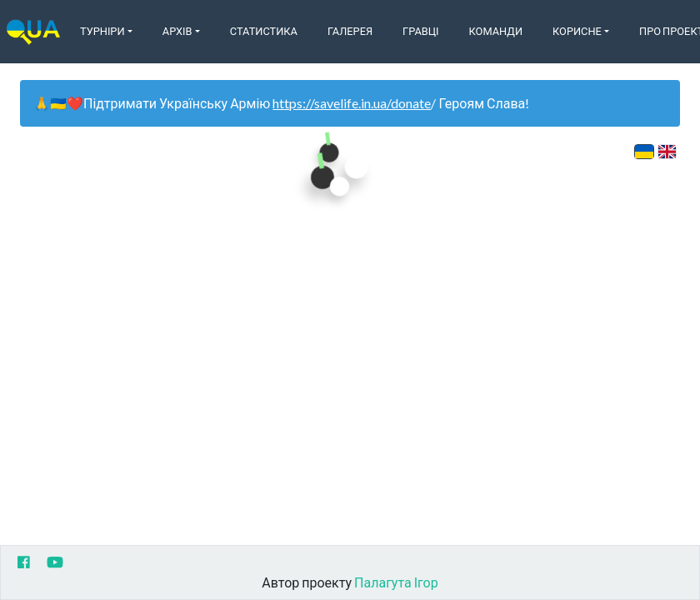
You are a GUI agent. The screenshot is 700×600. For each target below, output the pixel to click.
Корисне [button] (577, 31)
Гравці (421, 31)
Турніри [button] (102, 31)
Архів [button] (177, 31)
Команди (496, 31)
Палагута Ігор (396, 582)
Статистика (264, 31)
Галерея (350, 31)
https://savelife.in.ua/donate (352, 103)
